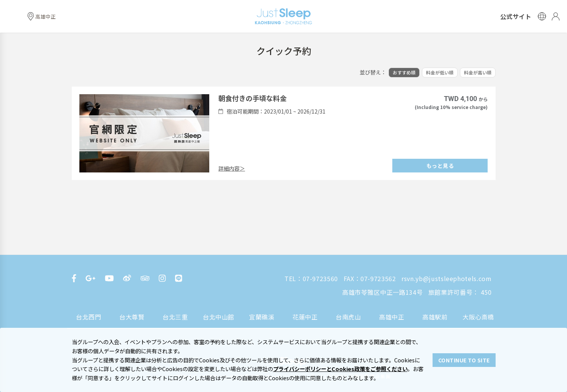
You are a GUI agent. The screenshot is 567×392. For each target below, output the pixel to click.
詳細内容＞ (232, 168)
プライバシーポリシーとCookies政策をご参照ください (340, 369)
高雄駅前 (435, 317)
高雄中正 (392, 317)
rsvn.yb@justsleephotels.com (446, 278)
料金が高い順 (478, 72)
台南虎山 (348, 317)
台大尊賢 (132, 317)
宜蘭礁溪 (262, 317)
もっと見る (440, 166)
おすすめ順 (404, 72)
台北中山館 (219, 317)
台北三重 (175, 317)
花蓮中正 (305, 317)
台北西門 (89, 317)
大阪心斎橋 (478, 317)
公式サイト (516, 16)
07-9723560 (320, 278)
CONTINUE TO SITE (464, 360)
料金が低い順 (440, 72)
